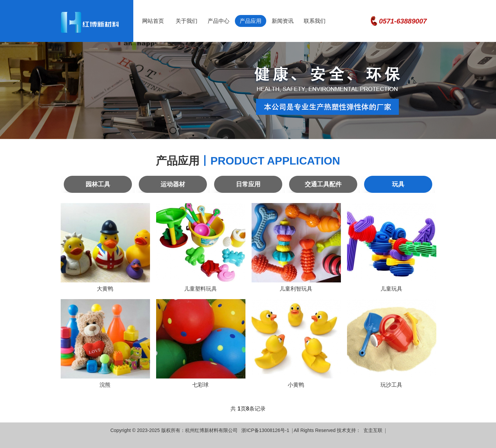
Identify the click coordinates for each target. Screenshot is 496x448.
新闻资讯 (283, 21)
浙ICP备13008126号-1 (265, 431)
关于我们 (186, 21)
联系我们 (315, 21)
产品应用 (251, 21)
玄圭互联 (373, 431)
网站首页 (153, 21)
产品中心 (219, 21)
